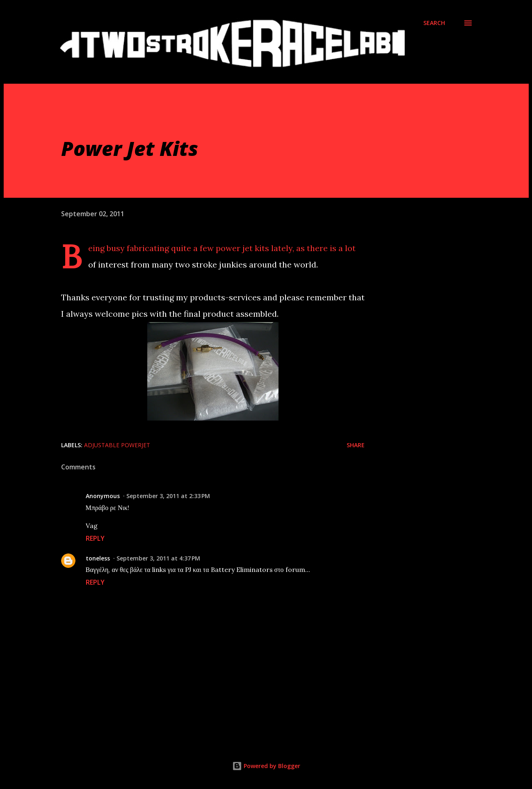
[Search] (434, 23)
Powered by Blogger (266, 766)
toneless (98, 558)
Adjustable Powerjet (117, 445)
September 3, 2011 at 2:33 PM (168, 496)
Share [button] (356, 445)
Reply (95, 538)
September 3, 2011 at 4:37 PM (158, 558)
